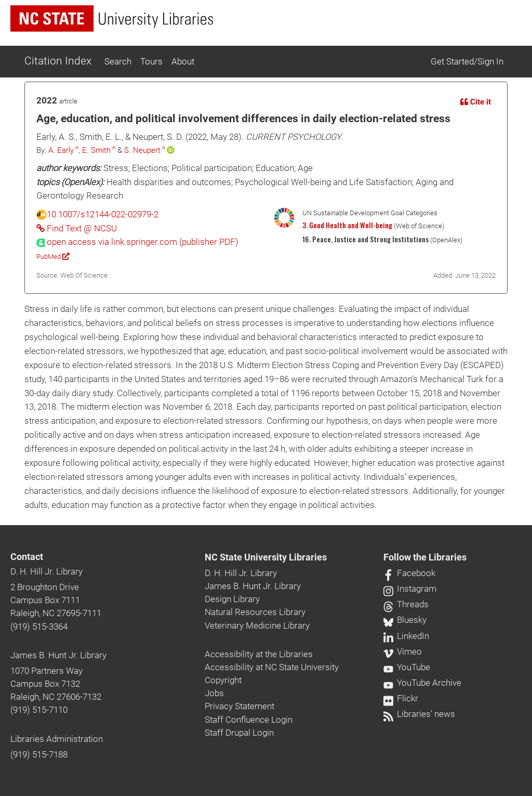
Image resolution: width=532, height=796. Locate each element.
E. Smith (96, 150)
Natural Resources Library (255, 612)
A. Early (61, 150)
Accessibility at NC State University (272, 667)
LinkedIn (406, 636)
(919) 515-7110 (39, 710)
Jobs (214, 693)
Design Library (232, 599)
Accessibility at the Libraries (259, 654)
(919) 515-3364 (39, 627)
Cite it (476, 102)
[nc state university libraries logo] (112, 18)
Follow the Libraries (425, 557)
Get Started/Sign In (467, 61)
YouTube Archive (422, 683)
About (183, 61)
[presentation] (137, 242)
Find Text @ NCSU (77, 228)
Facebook (409, 573)
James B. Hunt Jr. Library (58, 655)
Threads (406, 604)
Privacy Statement (240, 706)
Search (118, 61)
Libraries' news (419, 714)
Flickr (401, 698)
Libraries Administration (57, 739)
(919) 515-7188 (39, 754)
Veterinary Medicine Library (257, 625)
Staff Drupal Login (239, 733)
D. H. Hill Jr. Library (46, 571)
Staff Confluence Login (249, 720)
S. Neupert (142, 150)
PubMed (53, 257)
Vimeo (403, 651)
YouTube (407, 667)
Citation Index (58, 61)
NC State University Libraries (266, 557)
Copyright (223, 680)
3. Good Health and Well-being (347, 225)
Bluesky (405, 620)
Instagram (410, 589)
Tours (151, 61)
